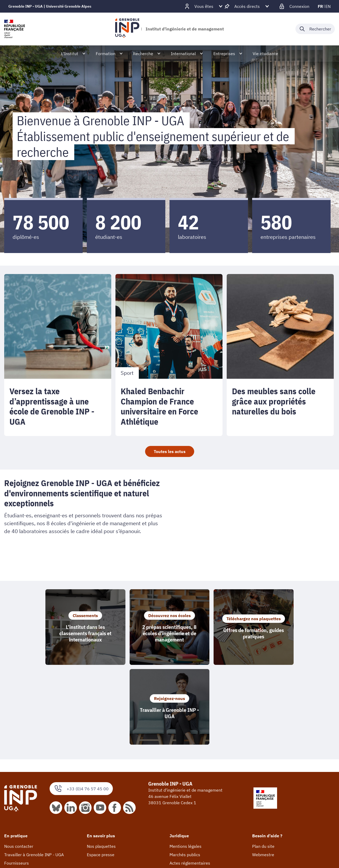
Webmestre (263, 775)
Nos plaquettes (101, 766)
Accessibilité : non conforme (196, 792)
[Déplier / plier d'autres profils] (204, 6)
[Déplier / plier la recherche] (315, 29)
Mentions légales (186, 766)
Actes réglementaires (190, 783)
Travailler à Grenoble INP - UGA (34, 775)
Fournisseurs (17, 783)
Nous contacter (19, 766)
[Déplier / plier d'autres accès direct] (247, 6)
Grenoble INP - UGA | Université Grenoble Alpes (50, 6)
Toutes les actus (170, 451)
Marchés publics (185, 775)
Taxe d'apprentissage (24, 792)
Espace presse (101, 775)
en (328, 6)
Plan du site (263, 766)
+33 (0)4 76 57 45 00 (81, 709)
